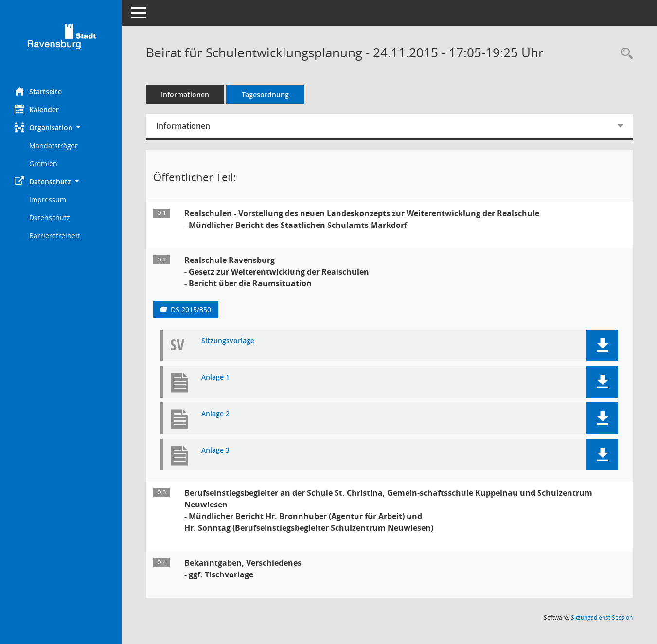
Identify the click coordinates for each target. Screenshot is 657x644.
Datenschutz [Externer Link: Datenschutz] (50, 218)
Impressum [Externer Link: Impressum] (48, 200)
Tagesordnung (265, 95)
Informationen (185, 95)
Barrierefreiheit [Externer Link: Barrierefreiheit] (54, 235)
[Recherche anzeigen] (624, 54)
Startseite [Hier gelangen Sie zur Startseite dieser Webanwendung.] (38, 91)
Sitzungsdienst (602, 618)
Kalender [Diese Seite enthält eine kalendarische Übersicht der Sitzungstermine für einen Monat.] (37, 109)
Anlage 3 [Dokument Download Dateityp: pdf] (215, 450)
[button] (61, 128)
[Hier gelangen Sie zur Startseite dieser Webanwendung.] (61, 40)
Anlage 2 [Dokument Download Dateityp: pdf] (215, 414)
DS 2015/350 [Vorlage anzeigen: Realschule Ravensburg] (191, 309)
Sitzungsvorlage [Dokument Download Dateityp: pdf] (228, 341)
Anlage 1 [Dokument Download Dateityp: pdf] (215, 377)
